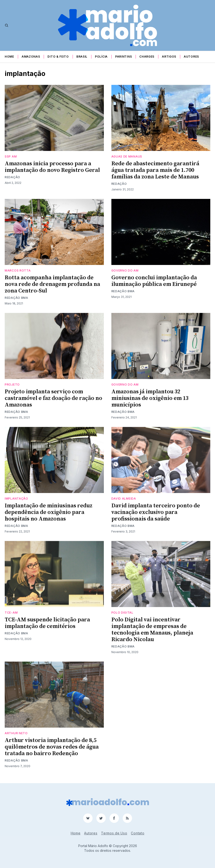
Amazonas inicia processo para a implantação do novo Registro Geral (52, 167)
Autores (191, 57)
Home (9, 57)
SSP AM (11, 156)
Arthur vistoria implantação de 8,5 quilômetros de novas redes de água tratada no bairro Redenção (52, 747)
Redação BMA (16, 298)
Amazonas (31, 57)
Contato (138, 833)
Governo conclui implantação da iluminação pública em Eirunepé (154, 281)
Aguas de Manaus (127, 156)
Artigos (169, 57)
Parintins (123, 57)
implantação (16, 499)
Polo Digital (122, 613)
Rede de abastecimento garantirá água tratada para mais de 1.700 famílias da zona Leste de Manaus (155, 170)
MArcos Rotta (18, 270)
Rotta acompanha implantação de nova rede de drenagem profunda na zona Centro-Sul (52, 284)
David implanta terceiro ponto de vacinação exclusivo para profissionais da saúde (156, 512)
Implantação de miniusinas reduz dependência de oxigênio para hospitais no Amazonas (49, 512)
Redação (12, 177)
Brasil (82, 57)
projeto (12, 385)
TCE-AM (11, 613)
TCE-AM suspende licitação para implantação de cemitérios (47, 623)
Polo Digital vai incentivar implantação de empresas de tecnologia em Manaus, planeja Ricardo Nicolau (152, 630)
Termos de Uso (114, 833)
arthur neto (16, 733)
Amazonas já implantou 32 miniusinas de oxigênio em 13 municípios (150, 398)
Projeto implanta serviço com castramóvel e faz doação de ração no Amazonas (53, 398)
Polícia (101, 57)
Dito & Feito (58, 57)
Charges (147, 57)
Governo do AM (125, 270)
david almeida (124, 499)
